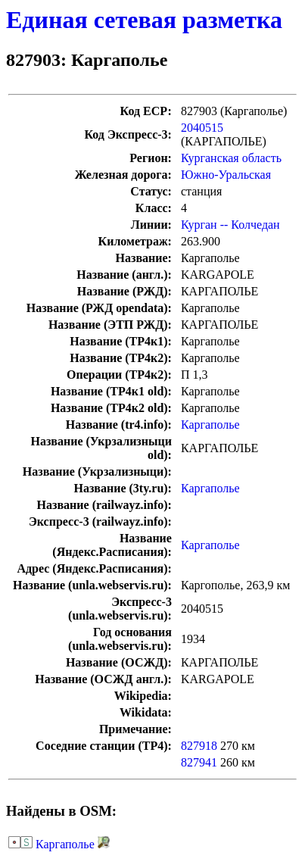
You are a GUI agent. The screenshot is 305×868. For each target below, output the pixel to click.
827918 (199, 746)
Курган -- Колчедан (230, 225)
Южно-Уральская (226, 175)
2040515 (202, 128)
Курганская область (231, 158)
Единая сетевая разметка (144, 20)
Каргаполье (210, 425)
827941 (199, 762)
